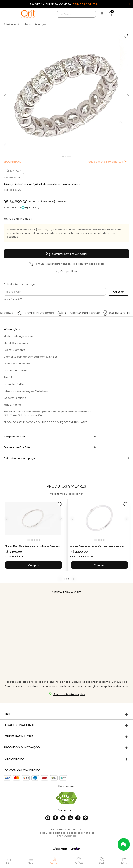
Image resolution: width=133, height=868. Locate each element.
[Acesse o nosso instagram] (48, 818)
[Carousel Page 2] (65, 156)
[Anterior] (6, 519)
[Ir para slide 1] (29, 540)
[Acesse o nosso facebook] (55, 818)
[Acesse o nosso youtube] (63, 818)
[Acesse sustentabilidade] (67, 798)
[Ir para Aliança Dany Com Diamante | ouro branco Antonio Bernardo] (34, 535)
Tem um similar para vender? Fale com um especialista (70, 264)
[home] (28, 14)
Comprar (34, 565)
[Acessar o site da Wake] (75, 849)
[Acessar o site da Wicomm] (60, 849)
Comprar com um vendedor (66, 254)
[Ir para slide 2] (32, 540)
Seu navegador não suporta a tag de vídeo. (66, 637)
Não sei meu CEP (13, 299)
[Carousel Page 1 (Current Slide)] (63, 156)
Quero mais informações (69, 694)
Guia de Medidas (20, 219)
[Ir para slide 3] (35, 540)
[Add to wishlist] (126, 36)
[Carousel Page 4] (70, 156)
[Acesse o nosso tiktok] (78, 818)
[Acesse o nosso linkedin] (70, 818)
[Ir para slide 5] (39, 540)
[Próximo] (61, 519)
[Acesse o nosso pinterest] (85, 818)
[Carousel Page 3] (68, 156)
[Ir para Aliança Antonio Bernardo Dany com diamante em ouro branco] (99, 535)
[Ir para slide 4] (37, 540)
